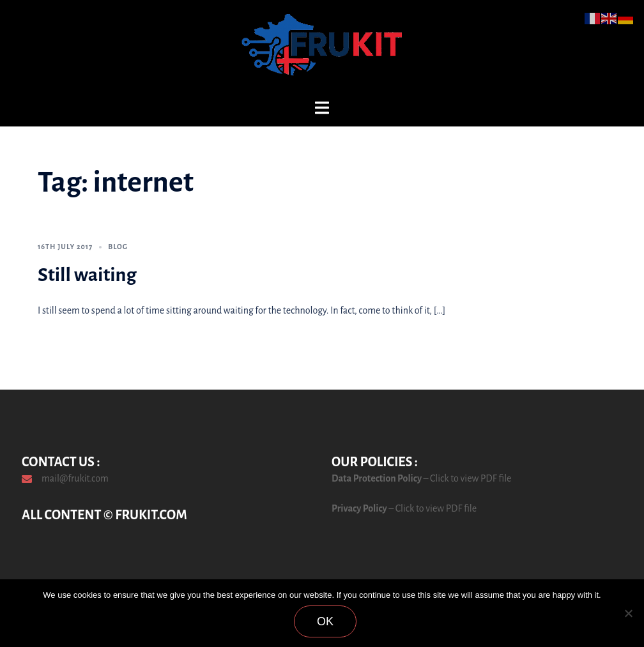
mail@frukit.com (75, 478)
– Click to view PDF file (466, 478)
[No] (628, 613)
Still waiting (87, 275)
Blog (118, 247)
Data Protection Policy (377, 478)
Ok (325, 621)
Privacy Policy (359, 508)
